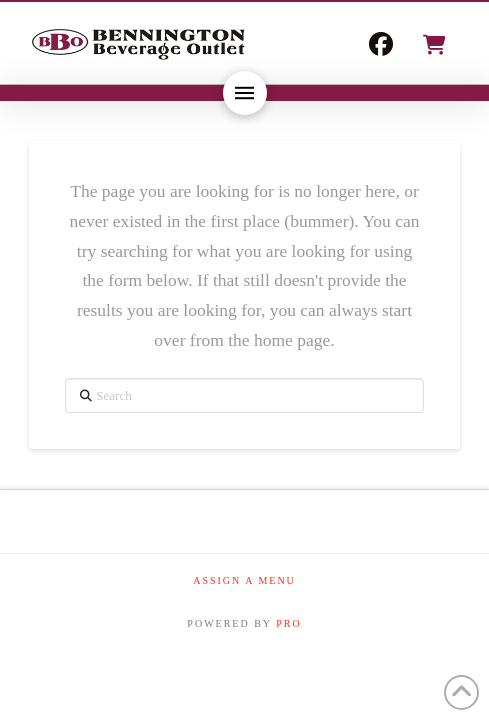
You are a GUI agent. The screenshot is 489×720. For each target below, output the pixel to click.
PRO (288, 623)
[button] (433, 45)
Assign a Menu (244, 580)
